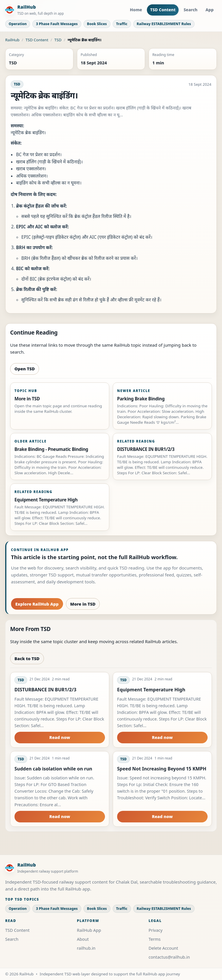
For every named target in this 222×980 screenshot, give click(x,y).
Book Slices (97, 24)
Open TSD (25, 369)
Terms (155, 939)
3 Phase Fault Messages (57, 24)
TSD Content (163, 10)
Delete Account (163, 948)
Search (190, 10)
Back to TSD (27, 659)
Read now (60, 737)
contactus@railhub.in (169, 957)
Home (136, 10)
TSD (58, 40)
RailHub (12, 40)
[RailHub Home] (35, 10)
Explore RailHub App (37, 604)
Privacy (156, 930)
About (83, 939)
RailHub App (89, 930)
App (210, 10)
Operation (18, 24)
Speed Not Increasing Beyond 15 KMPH (162, 769)
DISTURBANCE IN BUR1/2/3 (45, 690)
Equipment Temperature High (151, 690)
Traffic (122, 24)
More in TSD (83, 604)
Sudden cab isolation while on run (53, 769)
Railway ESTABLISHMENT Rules (164, 24)
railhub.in (86, 948)
